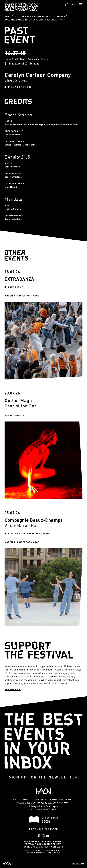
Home (8, 16)
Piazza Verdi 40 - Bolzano (24, 64)
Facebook (39, 836)
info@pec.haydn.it (51, 806)
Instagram (43, 836)
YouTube (48, 836)
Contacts (57, 847)
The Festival (21, 16)
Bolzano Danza (33, 6)
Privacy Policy (34, 844)
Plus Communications (52, 850)
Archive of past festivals (48, 16)
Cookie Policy (52, 844)
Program (78, 864)
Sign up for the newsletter (43, 777)
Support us (13, 689)
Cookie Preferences (36, 847)
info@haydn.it (34, 806)
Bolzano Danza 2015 (17, 20)
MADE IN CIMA (54, 852)
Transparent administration (43, 841)
